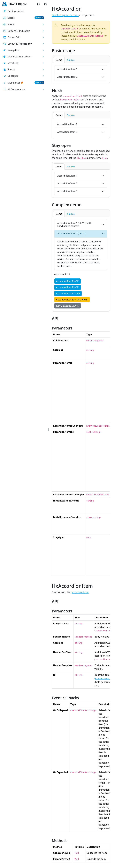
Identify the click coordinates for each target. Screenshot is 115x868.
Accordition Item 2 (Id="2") (72, 234)
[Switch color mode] (38, 4)
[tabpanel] (81, 73)
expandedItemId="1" (68, 281)
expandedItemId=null (68, 293)
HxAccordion (80, 593)
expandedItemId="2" (68, 287)
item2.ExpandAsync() (68, 306)
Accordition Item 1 (67, 69)
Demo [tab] (59, 60)
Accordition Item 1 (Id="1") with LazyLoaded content (74, 224)
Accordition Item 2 (67, 77)
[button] (24, 24)
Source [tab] (71, 60)
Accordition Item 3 (67, 191)
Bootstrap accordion (65, 15)
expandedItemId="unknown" (72, 300)
